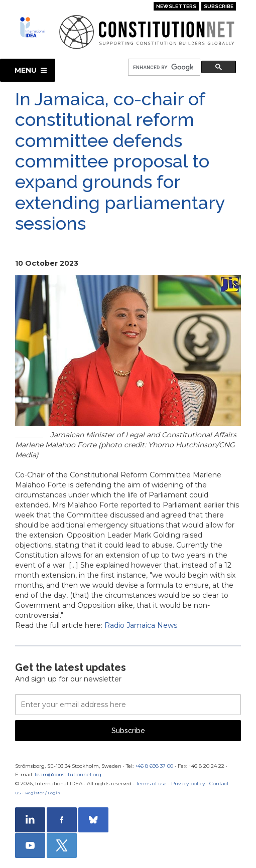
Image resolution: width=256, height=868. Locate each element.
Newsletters (176, 6)
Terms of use (151, 784)
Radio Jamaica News (141, 625)
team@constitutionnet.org (68, 774)
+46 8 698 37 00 (154, 766)
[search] (163, 67)
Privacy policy (188, 784)
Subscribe (219, 6)
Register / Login (43, 793)
